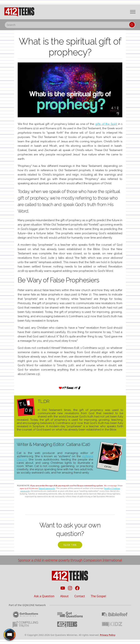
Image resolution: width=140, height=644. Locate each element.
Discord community (47, 488)
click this (70, 545)
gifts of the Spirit (106, 124)
